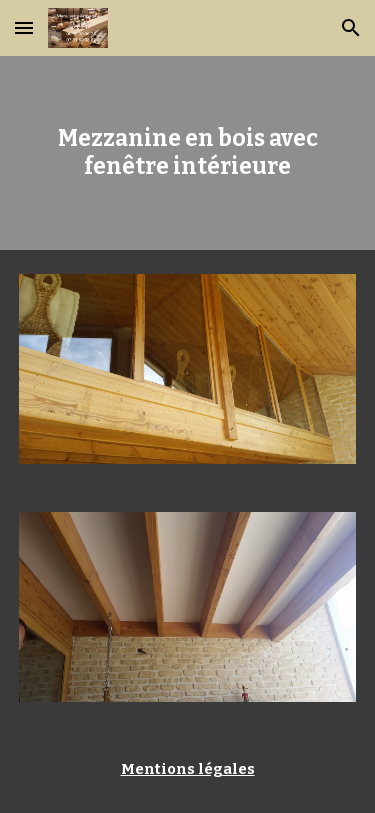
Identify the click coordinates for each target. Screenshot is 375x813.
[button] (24, 27)
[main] (188, 153)
